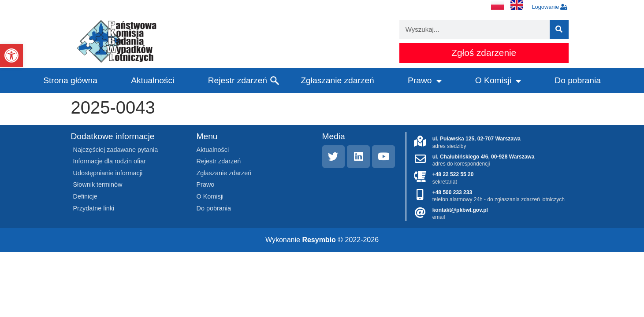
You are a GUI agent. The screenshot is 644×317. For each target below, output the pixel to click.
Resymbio (319, 240)
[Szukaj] (559, 29)
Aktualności (153, 80)
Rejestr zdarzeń (238, 80)
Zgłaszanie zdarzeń (337, 80)
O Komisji (498, 81)
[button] (11, 55)
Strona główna (70, 80)
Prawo (424, 81)
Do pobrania (578, 80)
